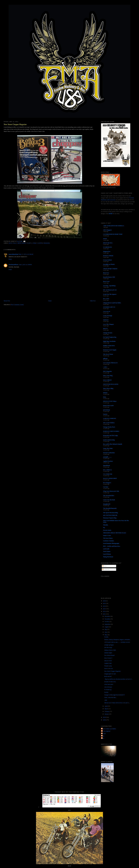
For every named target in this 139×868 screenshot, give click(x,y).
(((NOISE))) (107, 410)
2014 (105, 606)
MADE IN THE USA (110, 682)
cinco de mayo (108, 687)
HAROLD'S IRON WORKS (111, 431)
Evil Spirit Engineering (110, 337)
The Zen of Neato (108, 354)
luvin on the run (109, 669)
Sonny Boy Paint (108, 448)
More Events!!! (108, 658)
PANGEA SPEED (108, 256)
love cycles (106, 298)
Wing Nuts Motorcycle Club (111, 491)
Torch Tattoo (107, 551)
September (108, 624)
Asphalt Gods (108, 663)
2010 (105, 717)
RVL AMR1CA (107, 470)
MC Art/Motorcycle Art (110, 290)
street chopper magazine (41, 243)
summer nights (108, 653)
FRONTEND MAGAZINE (111, 384)
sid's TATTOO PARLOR (110, 515)
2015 (105, 603)
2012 (105, 611)
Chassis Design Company (110, 269)
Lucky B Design (108, 316)
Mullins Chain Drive (109, 346)
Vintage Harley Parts (109, 427)
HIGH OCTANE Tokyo (110, 401)
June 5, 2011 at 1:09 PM (25, 264)
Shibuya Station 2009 (110, 650)
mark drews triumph (25, 243)
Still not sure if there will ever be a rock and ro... (117, 703)
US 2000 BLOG (108, 247)
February (107, 711)
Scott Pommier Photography (111, 543)
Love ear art (107, 311)
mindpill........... (107, 457)
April (106, 706)
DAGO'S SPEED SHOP (110, 478)
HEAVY (105, 328)
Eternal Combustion (109, 453)
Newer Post (7, 301)
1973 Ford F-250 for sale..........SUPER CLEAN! (117, 642)
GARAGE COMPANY (110, 418)
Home (50, 301)
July (106, 629)
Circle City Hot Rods (109, 500)
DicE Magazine (107, 371)
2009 (105, 720)
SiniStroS (106, 320)
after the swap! (108, 647)
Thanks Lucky (108, 666)
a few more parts (109, 684)
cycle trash (106, 549)
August (107, 627)
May (106, 635)
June (106, 632)
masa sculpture (107, 380)
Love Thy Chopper (109, 324)
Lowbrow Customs (109, 541)
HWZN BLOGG (108, 243)
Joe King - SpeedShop (109, 286)
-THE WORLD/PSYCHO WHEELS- (114, 226)
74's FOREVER (108, 474)
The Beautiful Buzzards (110, 508)
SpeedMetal (107, 465)
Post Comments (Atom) (17, 305)
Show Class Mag (108, 376)
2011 (105, 614)
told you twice (108, 661)
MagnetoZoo (107, 251)
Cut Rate (106, 487)
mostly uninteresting (109, 440)
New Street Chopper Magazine (15, 124)
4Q (104, 527)
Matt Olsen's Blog (108, 388)
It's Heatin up (108, 690)
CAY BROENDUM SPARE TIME (113, 234)
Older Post (93, 301)
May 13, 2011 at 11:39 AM (26, 254)
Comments (106, 570)
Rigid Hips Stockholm (109, 341)
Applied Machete (108, 461)
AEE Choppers (107, 230)
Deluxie (105, 393)
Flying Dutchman (108, 557)
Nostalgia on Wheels (109, 264)
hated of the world (108, 406)
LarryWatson (107, 554)
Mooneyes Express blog (110, 518)
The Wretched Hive (109, 496)
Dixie (105, 397)
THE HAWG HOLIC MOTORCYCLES (115, 533)
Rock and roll (108, 676)
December (107, 616)
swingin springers (109, 645)
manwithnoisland (13, 254)
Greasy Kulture (108, 260)
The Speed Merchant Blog (111, 513)
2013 (105, 609)
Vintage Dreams (108, 333)
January (107, 714)
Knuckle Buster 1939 (109, 277)
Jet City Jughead (106, 731)
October (107, 622)
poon (103, 738)
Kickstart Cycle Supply (110, 350)
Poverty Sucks (107, 530)
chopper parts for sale (110, 674)
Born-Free (106, 273)
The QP (104, 734)
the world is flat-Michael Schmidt (113, 444)
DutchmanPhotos (13, 264)
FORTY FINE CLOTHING (109, 729)
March (106, 709)
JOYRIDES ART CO (109, 307)
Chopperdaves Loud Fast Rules (112, 303)
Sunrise (105, 414)
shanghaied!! (107, 504)
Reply (10, 259)
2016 (105, 601)
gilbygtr (105, 358)
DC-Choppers (107, 483)
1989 (106, 700)
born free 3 (13, 243)
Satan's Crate (107, 535)
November (108, 619)
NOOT (105, 239)
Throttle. (106, 525)
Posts (104, 566)
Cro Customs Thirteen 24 (110, 363)
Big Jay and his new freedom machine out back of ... (119, 679)
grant (103, 736)
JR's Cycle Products (109, 423)
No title (106, 637)
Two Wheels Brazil (109, 655)
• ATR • (105, 367)
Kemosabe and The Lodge (111, 435)
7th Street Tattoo (108, 538)
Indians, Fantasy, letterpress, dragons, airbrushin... (118, 640)
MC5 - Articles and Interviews (112, 546)
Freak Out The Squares (110, 294)
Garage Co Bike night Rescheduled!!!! (114, 695)
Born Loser (106, 281)
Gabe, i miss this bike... (110, 697)
